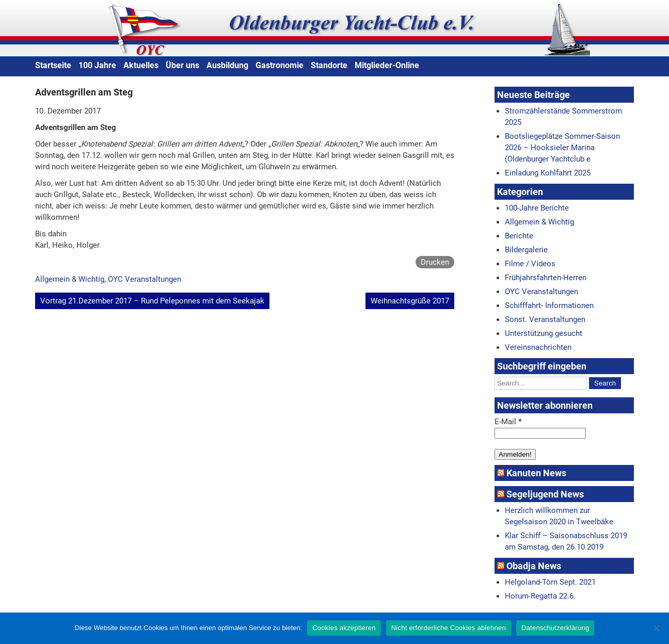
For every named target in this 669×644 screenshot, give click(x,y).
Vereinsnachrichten (538, 347)
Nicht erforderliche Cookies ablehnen (449, 628)
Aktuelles (141, 65)
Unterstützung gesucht (544, 333)
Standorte (329, 65)
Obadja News (534, 566)
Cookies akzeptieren (344, 628)
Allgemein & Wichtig (70, 279)
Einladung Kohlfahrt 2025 (548, 173)
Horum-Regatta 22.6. (540, 596)
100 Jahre (97, 65)
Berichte (519, 236)
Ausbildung (227, 65)
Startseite (53, 65)
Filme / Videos (530, 264)
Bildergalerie (526, 250)
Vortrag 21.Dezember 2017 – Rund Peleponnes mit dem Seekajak (152, 301)
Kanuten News (536, 473)
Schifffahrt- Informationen (549, 305)
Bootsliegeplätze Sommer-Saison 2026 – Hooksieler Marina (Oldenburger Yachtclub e (562, 148)
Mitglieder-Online (387, 65)
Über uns (182, 65)
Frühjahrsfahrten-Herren (546, 278)
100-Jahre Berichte (537, 208)
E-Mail (508, 422)
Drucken (435, 262)
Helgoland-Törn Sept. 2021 (550, 582)
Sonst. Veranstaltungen (545, 319)
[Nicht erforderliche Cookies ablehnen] (656, 628)
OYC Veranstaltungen (145, 279)
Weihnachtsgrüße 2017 (410, 301)
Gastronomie (280, 65)
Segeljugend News (545, 494)
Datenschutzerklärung (555, 628)
